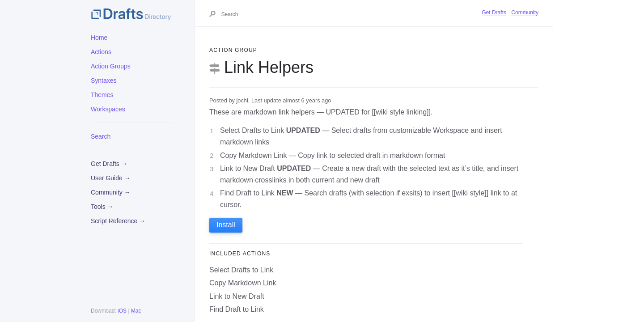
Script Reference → (118, 221)
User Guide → (111, 178)
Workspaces (108, 109)
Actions (101, 52)
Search (101, 136)
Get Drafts (494, 13)
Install (226, 225)
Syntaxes (104, 80)
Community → (111, 192)
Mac (136, 311)
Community (525, 13)
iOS (122, 311)
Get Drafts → (109, 164)
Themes (102, 95)
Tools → (102, 207)
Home (99, 38)
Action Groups (111, 66)
